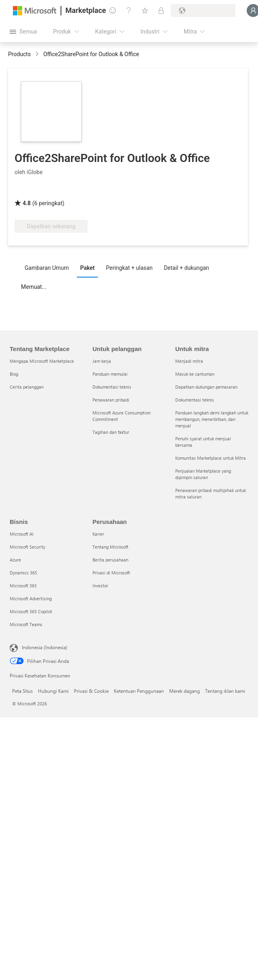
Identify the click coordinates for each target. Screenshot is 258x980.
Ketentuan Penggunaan (139, 691)
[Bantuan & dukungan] (129, 11)
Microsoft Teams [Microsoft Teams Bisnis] (26, 624)
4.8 (27, 203)
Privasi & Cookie (91, 691)
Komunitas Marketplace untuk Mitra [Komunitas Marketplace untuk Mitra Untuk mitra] (211, 458)
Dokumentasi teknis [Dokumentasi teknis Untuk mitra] (195, 400)
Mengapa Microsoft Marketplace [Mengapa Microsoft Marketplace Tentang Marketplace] (42, 361)
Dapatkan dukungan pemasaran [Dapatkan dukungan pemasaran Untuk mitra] (206, 387)
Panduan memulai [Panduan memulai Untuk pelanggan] (110, 374)
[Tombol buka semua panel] (23, 32)
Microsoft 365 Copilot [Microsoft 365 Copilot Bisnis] (31, 611)
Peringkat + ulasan (129, 268)
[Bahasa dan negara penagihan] (203, 11)
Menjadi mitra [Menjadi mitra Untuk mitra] (189, 361)
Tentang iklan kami (225, 691)
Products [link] (19, 54)
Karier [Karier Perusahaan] (98, 534)
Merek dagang (185, 691)
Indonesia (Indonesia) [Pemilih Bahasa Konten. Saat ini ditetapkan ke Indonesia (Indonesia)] (45, 647)
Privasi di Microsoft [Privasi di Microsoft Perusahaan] (111, 573)
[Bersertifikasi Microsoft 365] (73, 191)
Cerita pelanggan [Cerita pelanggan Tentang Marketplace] (27, 387)
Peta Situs (22, 691)
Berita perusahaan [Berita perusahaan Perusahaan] (110, 560)
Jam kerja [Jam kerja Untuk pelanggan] (102, 361)
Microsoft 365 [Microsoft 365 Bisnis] (23, 586)
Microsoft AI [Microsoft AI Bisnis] (22, 534)
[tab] (49, 267)
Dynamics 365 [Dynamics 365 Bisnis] (23, 573)
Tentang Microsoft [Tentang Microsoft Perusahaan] (110, 547)
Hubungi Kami (53, 691)
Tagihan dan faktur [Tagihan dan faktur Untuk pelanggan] (111, 432)
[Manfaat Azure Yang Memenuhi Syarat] (194, 191)
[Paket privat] (161, 11)
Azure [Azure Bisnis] (15, 560)
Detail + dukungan (187, 268)
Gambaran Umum (47, 268)
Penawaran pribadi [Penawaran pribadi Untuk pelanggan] (111, 400)
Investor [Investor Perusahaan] (100, 586)
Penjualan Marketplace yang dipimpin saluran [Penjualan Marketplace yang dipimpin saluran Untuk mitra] (203, 474)
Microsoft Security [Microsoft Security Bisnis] (27, 547)
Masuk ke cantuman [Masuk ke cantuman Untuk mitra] (195, 374)
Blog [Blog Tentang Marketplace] (14, 374)
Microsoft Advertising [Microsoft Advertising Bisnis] (31, 598)
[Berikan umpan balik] (113, 11)
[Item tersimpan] (145, 11)
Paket (88, 268)
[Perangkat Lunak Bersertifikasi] (132, 191)
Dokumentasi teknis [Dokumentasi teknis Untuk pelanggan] (112, 387)
